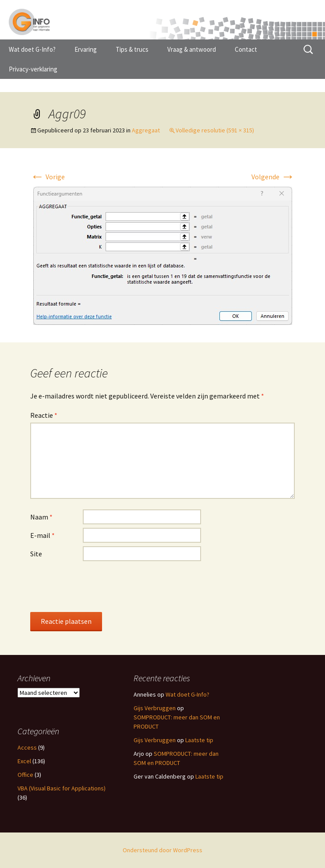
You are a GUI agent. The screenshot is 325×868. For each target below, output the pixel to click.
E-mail (42, 535)
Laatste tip (199, 740)
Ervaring (86, 49)
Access (27, 747)
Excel (24, 761)
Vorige (48, 177)
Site (36, 554)
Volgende (273, 177)
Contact (246, 49)
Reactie (44, 415)
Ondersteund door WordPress (162, 850)
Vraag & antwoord (192, 49)
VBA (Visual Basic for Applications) (62, 788)
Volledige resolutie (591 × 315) (215, 130)
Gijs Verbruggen (155, 708)
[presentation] (97, 586)
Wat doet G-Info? (32, 49)
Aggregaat (146, 130)
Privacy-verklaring (33, 69)
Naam (41, 517)
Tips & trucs (132, 49)
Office (25, 775)
